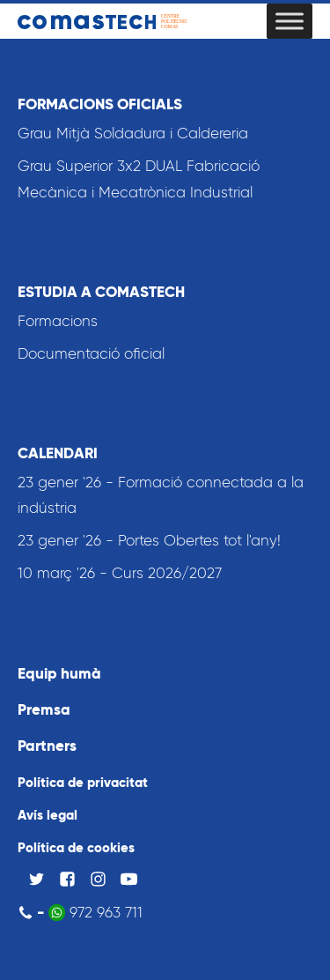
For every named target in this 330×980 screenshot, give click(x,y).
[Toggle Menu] (290, 21)
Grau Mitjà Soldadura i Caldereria (133, 133)
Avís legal (48, 815)
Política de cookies (76, 847)
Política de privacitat (83, 782)
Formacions (58, 321)
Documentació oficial (91, 353)
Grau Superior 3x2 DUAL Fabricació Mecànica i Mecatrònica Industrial (139, 179)
